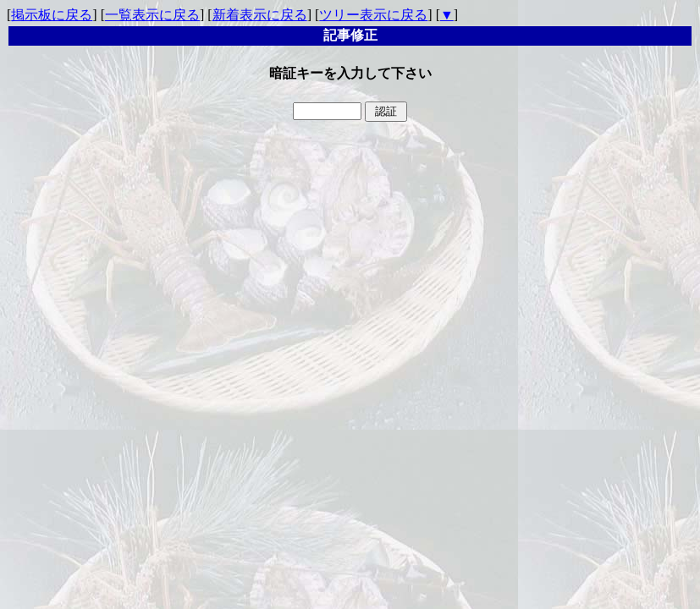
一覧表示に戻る (152, 15)
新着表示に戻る (260, 15)
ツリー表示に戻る (373, 15)
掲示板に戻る (52, 15)
